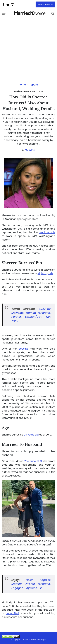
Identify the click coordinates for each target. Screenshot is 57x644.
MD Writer (30, 150)
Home (22, 85)
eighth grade (45, 273)
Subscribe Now (45, 4)
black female (47, 232)
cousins (23, 349)
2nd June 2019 (33, 461)
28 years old (31, 435)
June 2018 (12, 613)
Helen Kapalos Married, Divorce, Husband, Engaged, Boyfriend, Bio (31, 584)
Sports (35, 85)
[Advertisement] (28, 46)
